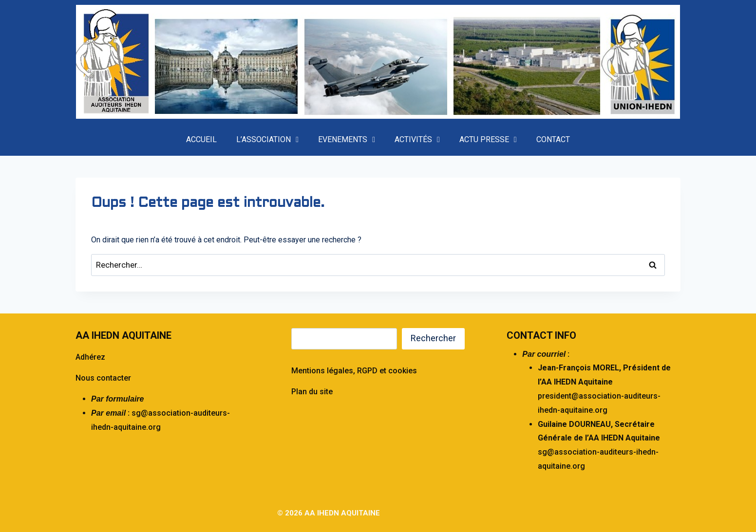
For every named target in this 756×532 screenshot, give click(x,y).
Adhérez (90, 357)
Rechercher (433, 338)
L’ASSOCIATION (267, 140)
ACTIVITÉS (417, 140)
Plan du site (312, 392)
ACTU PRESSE (488, 140)
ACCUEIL (201, 139)
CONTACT (553, 139)
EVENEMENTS (347, 140)
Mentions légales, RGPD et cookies (354, 371)
